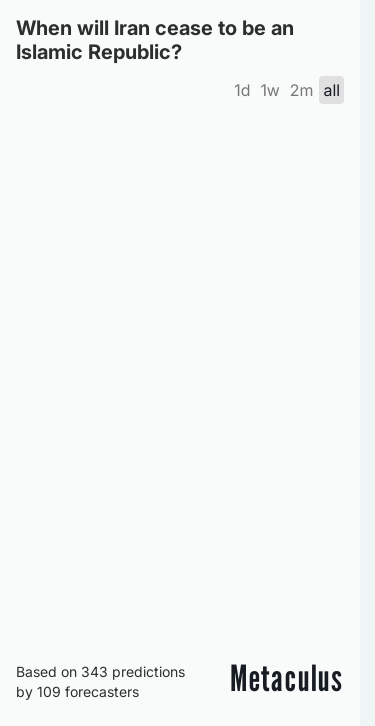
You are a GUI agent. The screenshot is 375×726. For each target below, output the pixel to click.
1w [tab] (269, 90)
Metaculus (287, 678)
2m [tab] (302, 90)
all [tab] (331, 90)
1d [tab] (242, 90)
